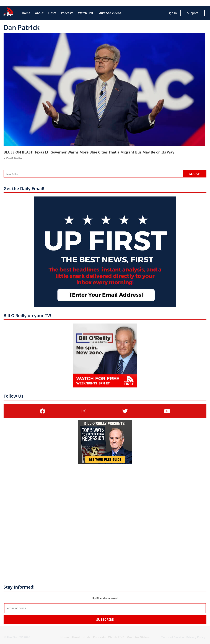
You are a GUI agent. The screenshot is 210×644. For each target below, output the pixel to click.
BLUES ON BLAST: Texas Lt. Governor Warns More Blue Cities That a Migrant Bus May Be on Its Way (89, 152)
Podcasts (67, 13)
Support (193, 13)
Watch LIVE (86, 13)
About (39, 13)
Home (26, 13)
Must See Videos (110, 13)
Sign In (172, 13)
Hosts (52, 13)
